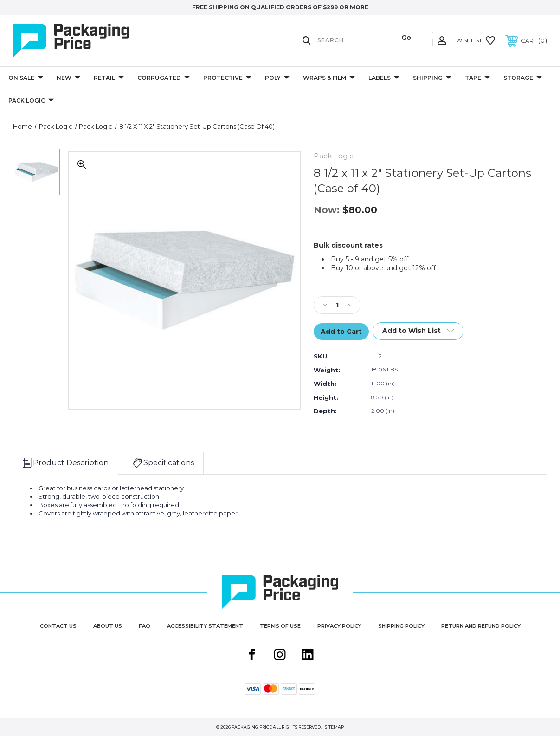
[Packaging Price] (93, 41)
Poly (277, 78)
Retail (109, 78)
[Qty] (337, 305)
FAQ (145, 626)
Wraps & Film (329, 78)
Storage (523, 78)
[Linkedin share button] (308, 656)
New (68, 78)
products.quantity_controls (0, 122)
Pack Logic (31, 101)
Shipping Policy (401, 626)
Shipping (432, 78)
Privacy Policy (339, 626)
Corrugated (164, 78)
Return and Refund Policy (481, 626)
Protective (227, 78)
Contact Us (58, 626)
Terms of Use (280, 626)
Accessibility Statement (205, 626)
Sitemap (334, 727)
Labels (384, 78)
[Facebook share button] (252, 656)
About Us (108, 626)
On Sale (26, 78)
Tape (477, 78)
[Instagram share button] (280, 656)
